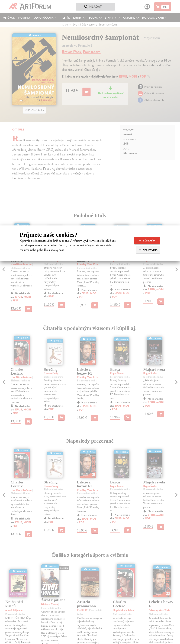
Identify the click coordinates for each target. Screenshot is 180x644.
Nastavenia (148, 250)
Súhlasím (147, 241)
